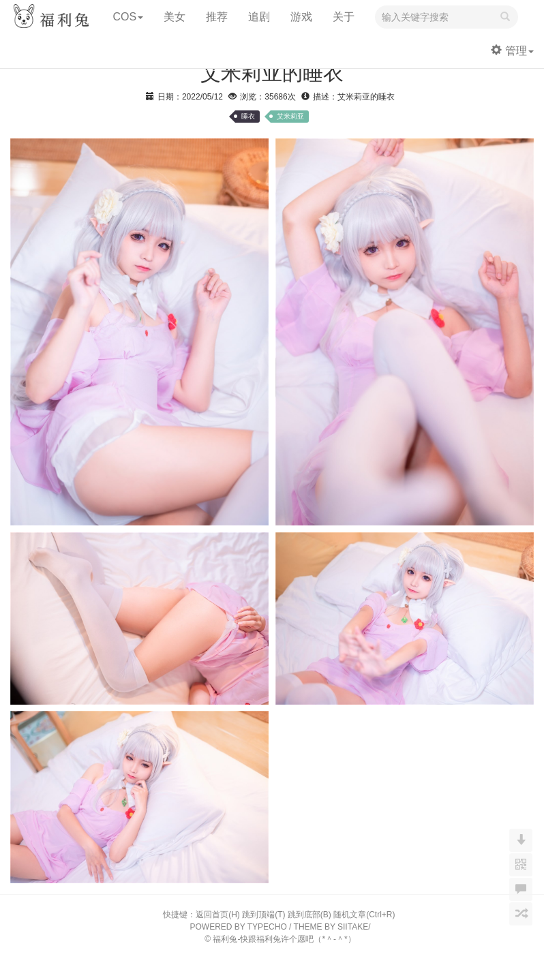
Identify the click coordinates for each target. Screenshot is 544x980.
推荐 (217, 17)
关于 (344, 17)
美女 (175, 17)
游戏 (301, 17)
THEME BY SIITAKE (331, 927)
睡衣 (248, 116)
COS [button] (128, 17)
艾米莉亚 (290, 116)
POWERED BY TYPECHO (239, 927)
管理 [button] (512, 51)
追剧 (259, 17)
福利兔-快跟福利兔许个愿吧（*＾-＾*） (284, 939)
